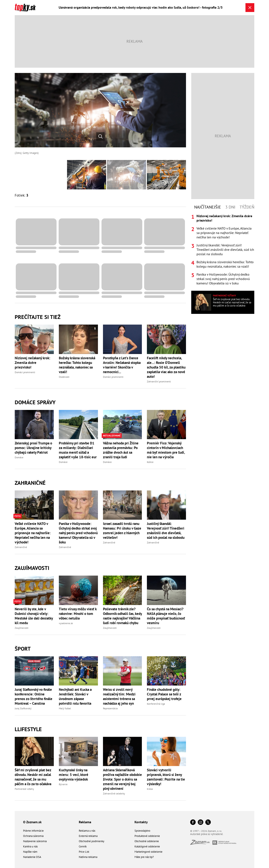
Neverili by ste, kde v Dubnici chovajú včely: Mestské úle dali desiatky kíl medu (34, 616)
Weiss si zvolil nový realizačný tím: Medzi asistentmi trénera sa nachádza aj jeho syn (119, 696)
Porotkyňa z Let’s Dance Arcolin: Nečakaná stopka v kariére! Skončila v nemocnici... (122, 365)
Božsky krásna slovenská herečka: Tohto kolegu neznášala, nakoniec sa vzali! (77, 365)
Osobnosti (64, 377)
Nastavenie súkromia (35, 841)
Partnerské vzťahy (24, 789)
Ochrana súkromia (33, 836)
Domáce (19, 457)
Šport (23, 649)
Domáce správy (35, 402)
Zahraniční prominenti (159, 381)
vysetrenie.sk (66, 623)
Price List (84, 852)
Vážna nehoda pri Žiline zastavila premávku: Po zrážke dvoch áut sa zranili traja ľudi (121, 450)
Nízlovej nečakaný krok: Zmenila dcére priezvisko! (32, 363)
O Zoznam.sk (32, 822)
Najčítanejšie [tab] (208, 207)
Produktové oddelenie (147, 836)
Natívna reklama (88, 857)
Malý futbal (65, 708)
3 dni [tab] (230, 207)
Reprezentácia (110, 708)
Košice (150, 462)
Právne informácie (33, 831)
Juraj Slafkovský (23, 708)
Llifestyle (28, 729)
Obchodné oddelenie (147, 841)
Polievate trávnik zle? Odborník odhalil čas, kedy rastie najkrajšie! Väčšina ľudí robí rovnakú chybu (122, 616)
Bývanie (63, 784)
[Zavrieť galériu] (250, 8)
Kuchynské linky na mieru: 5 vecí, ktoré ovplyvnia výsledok (74, 775)
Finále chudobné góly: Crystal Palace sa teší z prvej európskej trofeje (164, 694)
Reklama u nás (87, 831)
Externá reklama (88, 836)
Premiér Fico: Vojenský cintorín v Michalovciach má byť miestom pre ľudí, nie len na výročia (166, 450)
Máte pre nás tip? (144, 857)
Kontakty (141, 822)
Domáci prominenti (25, 372)
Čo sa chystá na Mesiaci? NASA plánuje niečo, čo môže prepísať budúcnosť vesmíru (166, 616)
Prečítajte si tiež (38, 317)
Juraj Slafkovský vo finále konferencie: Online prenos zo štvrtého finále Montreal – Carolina (34, 696)
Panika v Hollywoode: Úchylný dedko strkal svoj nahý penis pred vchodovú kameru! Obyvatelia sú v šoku (78, 533)
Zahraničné (30, 483)
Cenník (83, 846)
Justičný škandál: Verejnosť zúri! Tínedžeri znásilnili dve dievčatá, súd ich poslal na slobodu (166, 531)
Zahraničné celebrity (114, 793)
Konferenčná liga (156, 704)
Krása (150, 789)
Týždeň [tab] (247, 207)
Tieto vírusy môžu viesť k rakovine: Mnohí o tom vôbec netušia (78, 614)
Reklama (85, 822)
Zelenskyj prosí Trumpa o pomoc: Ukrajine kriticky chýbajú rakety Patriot (33, 448)
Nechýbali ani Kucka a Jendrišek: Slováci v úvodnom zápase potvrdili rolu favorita (75, 696)
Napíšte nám (30, 852)
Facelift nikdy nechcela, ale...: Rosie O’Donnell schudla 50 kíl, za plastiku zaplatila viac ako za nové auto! (166, 367)
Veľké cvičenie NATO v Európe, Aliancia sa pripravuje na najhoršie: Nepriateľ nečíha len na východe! (33, 533)
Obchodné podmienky (92, 841)
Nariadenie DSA (32, 857)
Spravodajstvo (142, 831)
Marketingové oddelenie (148, 852)
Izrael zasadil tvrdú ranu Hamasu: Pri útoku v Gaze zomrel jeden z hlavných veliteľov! (122, 531)
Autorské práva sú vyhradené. (207, 834)
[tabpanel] (223, 250)
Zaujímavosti (32, 568)
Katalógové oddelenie (147, 846)
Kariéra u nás (30, 846)
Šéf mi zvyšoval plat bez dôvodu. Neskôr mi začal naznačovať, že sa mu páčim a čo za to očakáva (33, 777)
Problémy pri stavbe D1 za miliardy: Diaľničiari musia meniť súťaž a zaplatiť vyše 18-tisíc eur (78, 450)
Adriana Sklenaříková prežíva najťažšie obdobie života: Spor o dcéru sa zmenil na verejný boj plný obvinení (122, 779)
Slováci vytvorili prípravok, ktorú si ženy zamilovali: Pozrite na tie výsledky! (166, 777)
